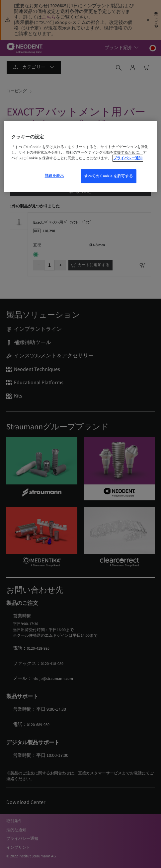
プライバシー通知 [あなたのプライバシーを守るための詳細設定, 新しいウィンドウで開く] (128, 158)
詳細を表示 (54, 176)
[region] (80, 156)
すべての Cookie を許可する (109, 176)
